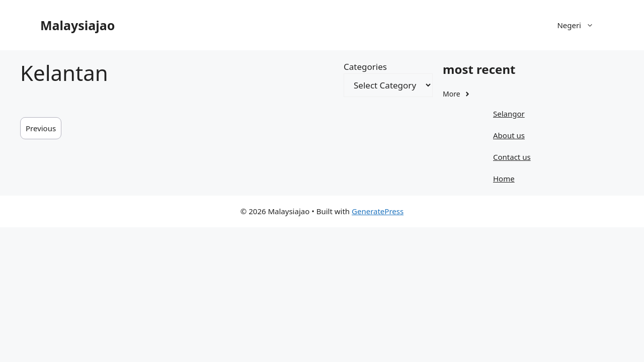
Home (504, 178)
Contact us (512, 157)
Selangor (509, 114)
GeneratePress (378, 211)
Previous (41, 128)
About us (509, 135)
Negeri (580, 25)
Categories (365, 67)
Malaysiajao (77, 25)
